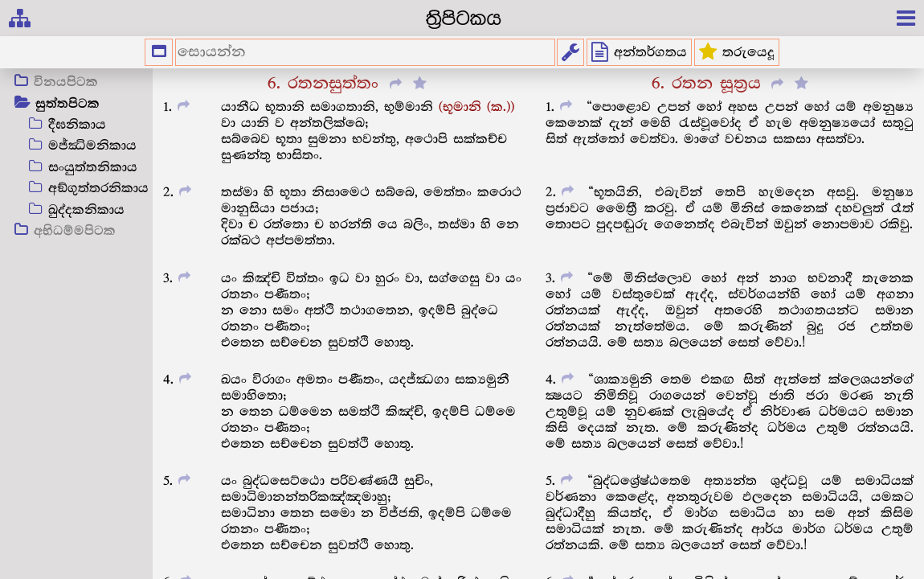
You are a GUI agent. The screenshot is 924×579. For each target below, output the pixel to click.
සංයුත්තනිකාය (93, 168)
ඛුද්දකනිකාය (86, 210)
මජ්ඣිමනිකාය (92, 146)
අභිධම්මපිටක (75, 232)
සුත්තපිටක (67, 105)
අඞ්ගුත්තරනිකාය (98, 189)
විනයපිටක (66, 83)
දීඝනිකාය (77, 125)
